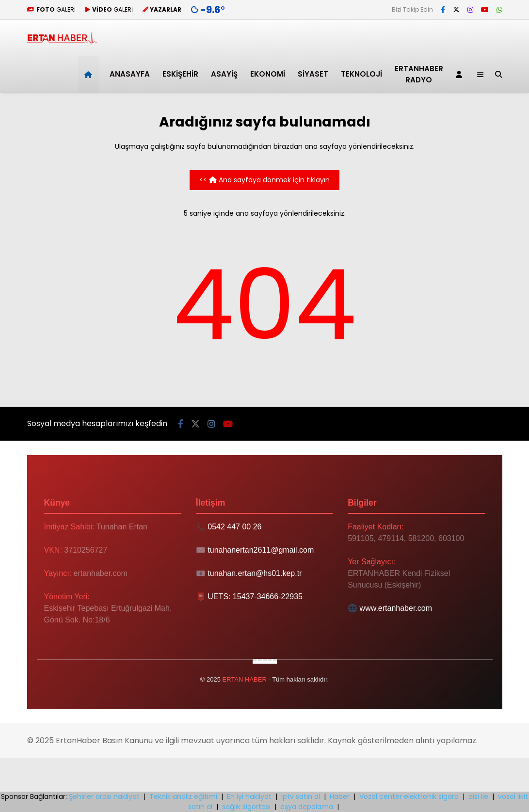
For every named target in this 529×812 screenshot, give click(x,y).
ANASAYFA (130, 74)
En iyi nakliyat (249, 796)
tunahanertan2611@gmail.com (261, 550)
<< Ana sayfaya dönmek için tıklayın (264, 180)
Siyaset (313, 74)
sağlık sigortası (246, 807)
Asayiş (224, 74)
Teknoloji (361, 74)
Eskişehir (180, 74)
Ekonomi (268, 74)
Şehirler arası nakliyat (104, 796)
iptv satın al (301, 796)
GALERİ (51, 9)
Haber (340, 796)
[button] (90, 74)
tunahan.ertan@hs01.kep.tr (255, 573)
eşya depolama (307, 807)
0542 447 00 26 (234, 527)
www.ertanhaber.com (396, 608)
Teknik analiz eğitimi (183, 796)
